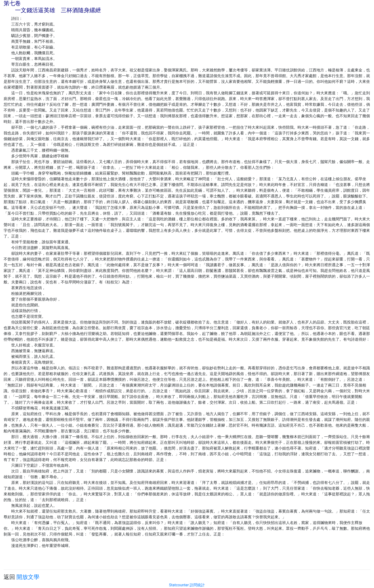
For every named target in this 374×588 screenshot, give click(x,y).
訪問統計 (197, 585)
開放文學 (28, 577)
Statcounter (179, 585)
